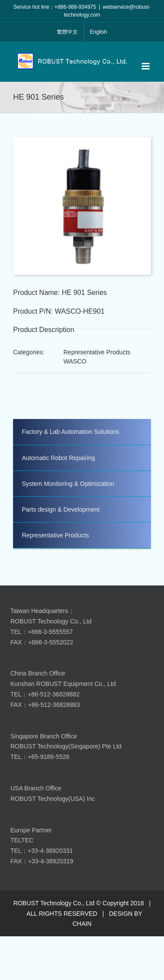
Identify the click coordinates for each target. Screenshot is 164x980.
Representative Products (97, 352)
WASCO (75, 361)
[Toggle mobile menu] (146, 66)
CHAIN (82, 924)
